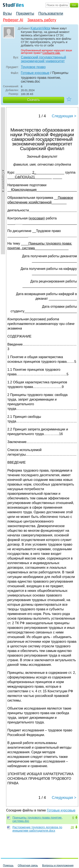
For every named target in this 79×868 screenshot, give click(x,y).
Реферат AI (13, 20)
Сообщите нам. (51, 53)
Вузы (7, 13)
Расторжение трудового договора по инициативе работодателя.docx (37, 829)
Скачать (33, 100)
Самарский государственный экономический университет (43, 59)
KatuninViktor (41, 28)
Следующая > (64, 116)
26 (72, 827)
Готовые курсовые (35, 73)
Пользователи (51, 13)
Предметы (25, 13)
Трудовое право (33, 67)
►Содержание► (3, 181)
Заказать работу (42, 20)
